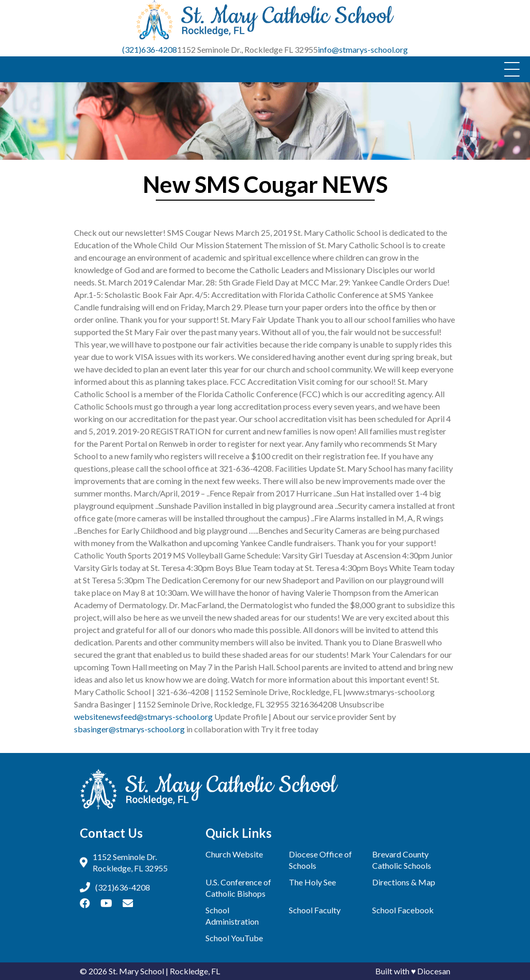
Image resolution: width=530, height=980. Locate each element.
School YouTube (234, 938)
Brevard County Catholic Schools (402, 860)
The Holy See (312, 882)
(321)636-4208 (150, 49)
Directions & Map (404, 882)
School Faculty (315, 910)
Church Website (234, 854)
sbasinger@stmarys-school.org (129, 729)
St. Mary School (136, 971)
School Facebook (403, 910)
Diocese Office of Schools (320, 860)
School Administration (232, 916)
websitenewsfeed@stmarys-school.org (143, 717)
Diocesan (434, 971)
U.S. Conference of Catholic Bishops (238, 888)
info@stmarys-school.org (363, 49)
